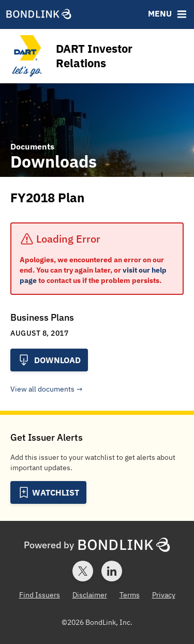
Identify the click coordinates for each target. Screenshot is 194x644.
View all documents (42, 389)
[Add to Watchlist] (48, 492)
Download (49, 360)
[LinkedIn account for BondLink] (112, 571)
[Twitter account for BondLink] (83, 571)
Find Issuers (40, 595)
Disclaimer (90, 595)
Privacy (164, 595)
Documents (32, 146)
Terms (130, 595)
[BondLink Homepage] (39, 15)
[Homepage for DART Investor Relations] (96, 56)
